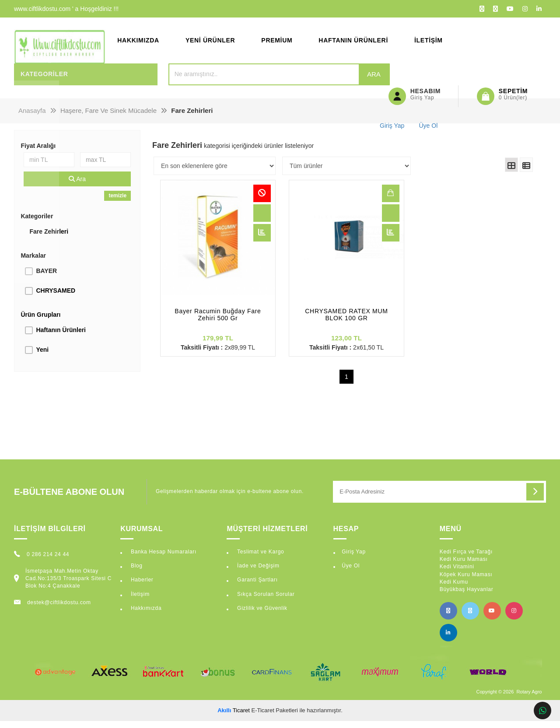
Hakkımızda (138, 44)
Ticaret (234, 717)
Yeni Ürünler (210, 44)
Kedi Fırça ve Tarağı (466, 559)
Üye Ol (351, 573)
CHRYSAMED (56, 297)
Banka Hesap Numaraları (163, 559)
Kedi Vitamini (457, 574)
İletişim (429, 44)
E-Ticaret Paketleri (275, 717)
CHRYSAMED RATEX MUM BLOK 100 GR (346, 322)
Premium (277, 44)
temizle (117, 202)
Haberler (141, 587)
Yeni (42, 356)
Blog (136, 573)
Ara (344, 81)
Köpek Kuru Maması (466, 581)
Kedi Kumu (454, 588)
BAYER (46, 277)
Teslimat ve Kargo (260, 559)
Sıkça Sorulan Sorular (265, 601)
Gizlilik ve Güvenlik (261, 615)
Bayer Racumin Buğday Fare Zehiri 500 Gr (218, 322)
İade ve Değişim (257, 573)
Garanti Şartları (257, 587)
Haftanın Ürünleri (353, 44)
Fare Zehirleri (49, 238)
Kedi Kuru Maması (464, 566)
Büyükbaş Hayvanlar (467, 596)
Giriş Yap (354, 559)
